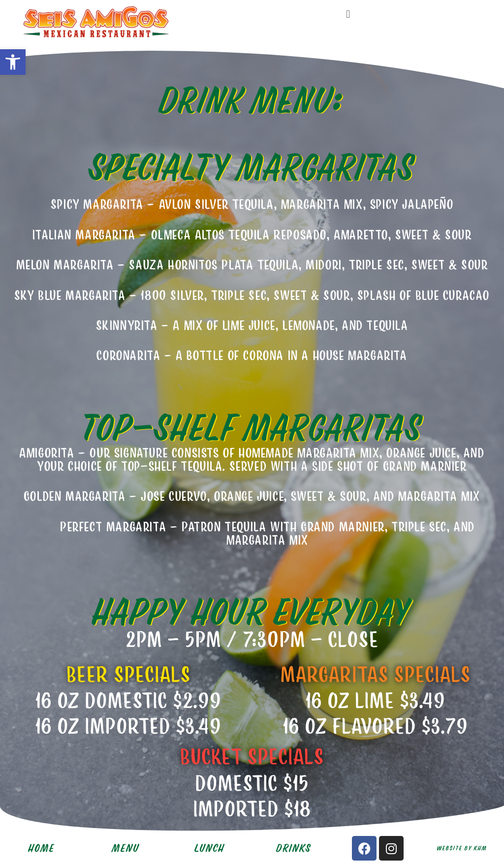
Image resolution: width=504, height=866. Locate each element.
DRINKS (294, 848)
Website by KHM (462, 848)
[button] (13, 62)
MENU (126, 848)
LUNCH (210, 848)
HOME (42, 848)
